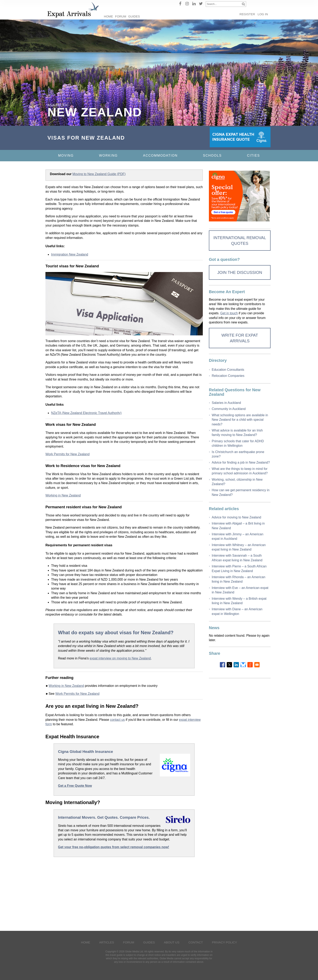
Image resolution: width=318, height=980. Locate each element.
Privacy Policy (225, 942)
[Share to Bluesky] (243, 665)
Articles (107, 942)
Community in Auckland (229, 409)
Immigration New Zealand (70, 254)
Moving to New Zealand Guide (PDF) (99, 174)
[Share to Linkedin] (236, 665)
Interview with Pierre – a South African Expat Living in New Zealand (239, 569)
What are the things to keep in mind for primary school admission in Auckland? (240, 471)
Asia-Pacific (58, 105)
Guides (134, 16)
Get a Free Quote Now (75, 786)
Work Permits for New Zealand (68, 454)
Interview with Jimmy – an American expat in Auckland (237, 536)
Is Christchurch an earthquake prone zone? (238, 454)
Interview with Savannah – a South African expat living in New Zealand (237, 558)
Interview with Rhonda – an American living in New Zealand (238, 579)
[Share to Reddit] (250, 665)
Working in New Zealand (63, 495)
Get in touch (229, 313)
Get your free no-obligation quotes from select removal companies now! (114, 847)
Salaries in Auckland (226, 403)
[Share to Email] (257, 665)
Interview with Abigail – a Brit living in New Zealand (238, 526)
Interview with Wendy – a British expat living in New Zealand (239, 601)
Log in (263, 14)
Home (108, 16)
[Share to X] (229, 665)
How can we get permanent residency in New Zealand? (241, 492)
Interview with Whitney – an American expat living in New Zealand (239, 547)
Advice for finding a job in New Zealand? (241, 462)
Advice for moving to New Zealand (236, 517)
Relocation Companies (228, 376)
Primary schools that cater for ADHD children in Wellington (238, 443)
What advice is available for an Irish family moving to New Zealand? (237, 433)
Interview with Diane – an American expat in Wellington (237, 611)
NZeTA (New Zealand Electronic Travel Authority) (86, 413)
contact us (117, 720)
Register (247, 14)
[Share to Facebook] (222, 665)
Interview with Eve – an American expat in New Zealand (240, 590)
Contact (196, 942)
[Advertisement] (124, 893)
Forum (121, 16)
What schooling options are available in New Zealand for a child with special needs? (240, 420)
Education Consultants (228, 370)
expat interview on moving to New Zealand (120, 658)
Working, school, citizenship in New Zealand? (237, 482)
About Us (172, 942)
